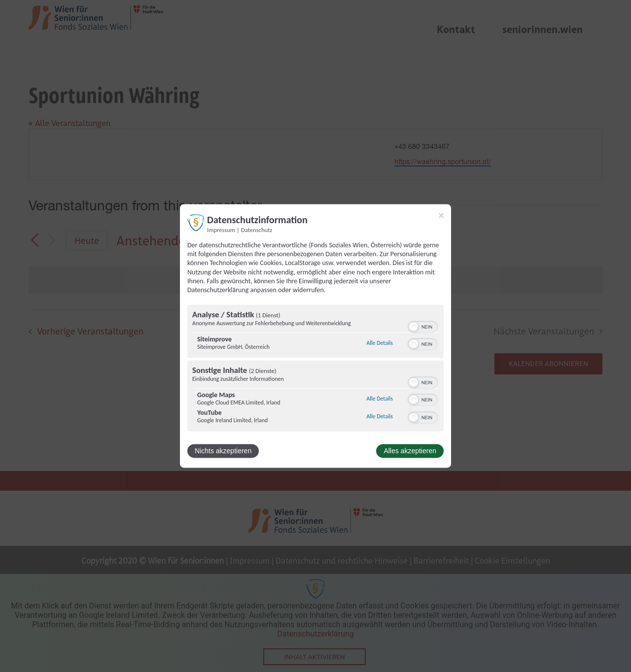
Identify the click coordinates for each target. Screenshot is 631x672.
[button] (414, 327)
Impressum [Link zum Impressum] (221, 230)
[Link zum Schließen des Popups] (441, 215)
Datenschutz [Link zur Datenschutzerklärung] (257, 230)
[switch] (423, 326)
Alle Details (380, 343)
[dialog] (315, 336)
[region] (315, 370)
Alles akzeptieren (410, 451)
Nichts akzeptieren (223, 451)
